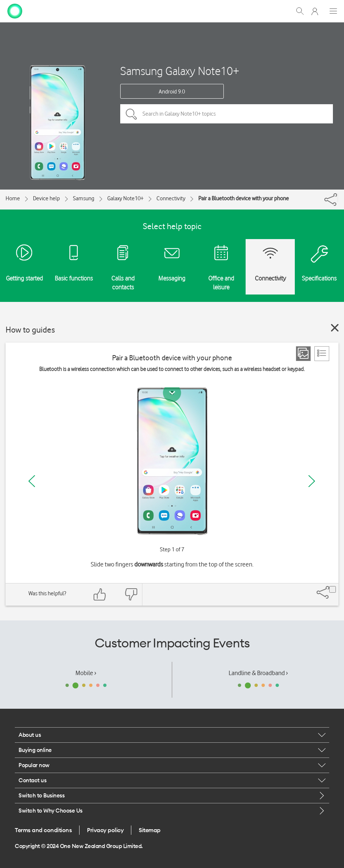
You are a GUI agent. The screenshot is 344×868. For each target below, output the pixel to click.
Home (13, 198)
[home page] (15, 10)
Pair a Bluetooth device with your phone (244, 198)
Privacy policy (105, 830)
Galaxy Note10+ (125, 198)
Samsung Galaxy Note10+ (180, 71)
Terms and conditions (43, 830)
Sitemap (150, 830)
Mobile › (86, 673)
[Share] (338, 198)
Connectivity (171, 198)
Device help (46, 198)
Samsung (84, 198)
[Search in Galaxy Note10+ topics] (227, 114)
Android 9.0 (172, 92)
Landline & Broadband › (258, 673)
